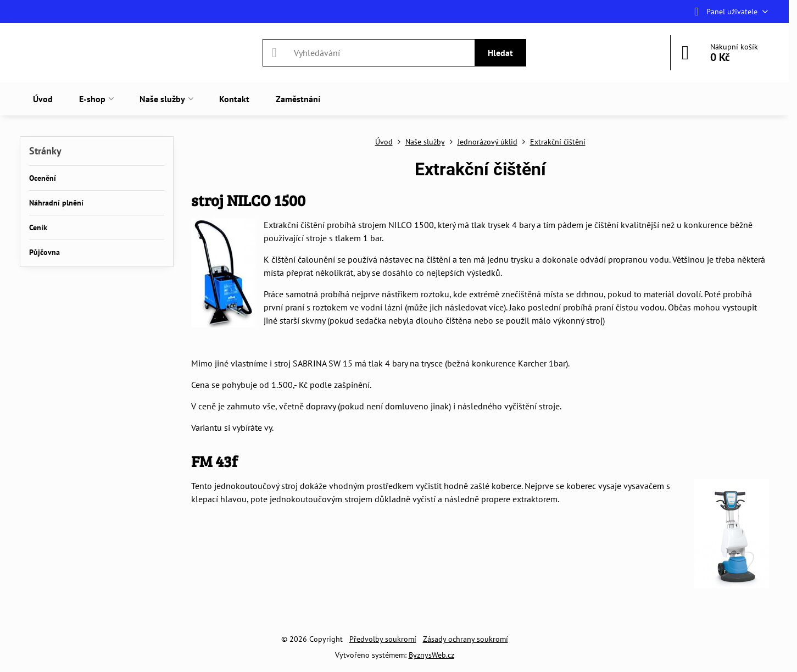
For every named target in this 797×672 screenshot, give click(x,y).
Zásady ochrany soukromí (466, 639)
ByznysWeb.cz (431, 655)
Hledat (500, 53)
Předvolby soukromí (383, 639)
